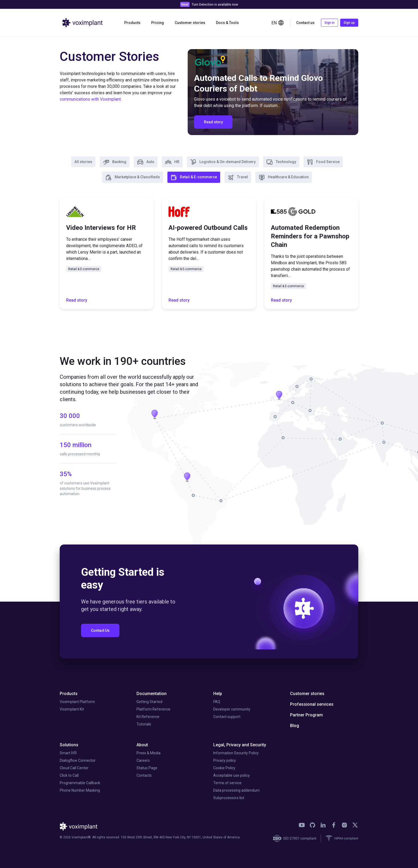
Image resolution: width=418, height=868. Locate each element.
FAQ (217, 702)
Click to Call (69, 775)
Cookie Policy (224, 768)
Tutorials (144, 724)
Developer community (232, 709)
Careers (143, 760)
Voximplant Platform (77, 702)
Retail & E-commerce (194, 177)
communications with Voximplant (90, 99)
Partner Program (306, 715)
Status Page (147, 768)
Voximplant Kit (72, 709)
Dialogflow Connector (78, 760)
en (278, 23)
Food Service (323, 162)
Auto (146, 162)
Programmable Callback (80, 783)
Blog (295, 726)
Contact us (305, 23)
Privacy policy (225, 760)
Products (132, 23)
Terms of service (227, 783)
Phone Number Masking (80, 790)
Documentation (152, 694)
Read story (77, 300)
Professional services (312, 704)
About (142, 745)
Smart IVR (68, 753)
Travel (238, 177)
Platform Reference (153, 709)
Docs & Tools (227, 23)
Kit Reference (148, 717)
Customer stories (190, 23)
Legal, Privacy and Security (240, 745)
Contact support (227, 717)
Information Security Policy (236, 753)
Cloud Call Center (74, 768)
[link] (302, 825)
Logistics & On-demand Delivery (223, 162)
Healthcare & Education (284, 177)
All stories (83, 162)
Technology (281, 162)
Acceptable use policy (232, 775)
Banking (115, 162)
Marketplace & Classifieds (133, 177)
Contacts (144, 775)
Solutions (69, 745)
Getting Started (149, 702)
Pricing (158, 23)
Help (218, 694)
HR (172, 162)
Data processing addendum (236, 790)
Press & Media (148, 753)
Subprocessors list (229, 798)
